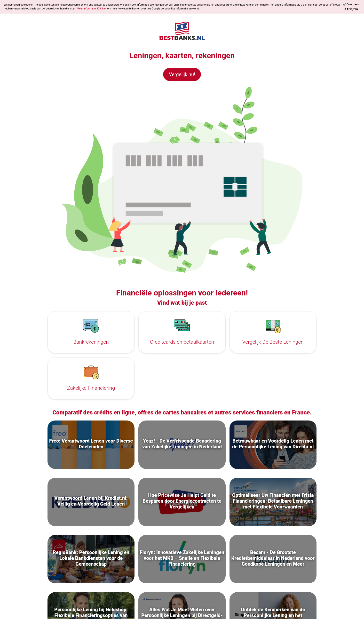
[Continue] (351, 4)
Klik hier (102, 9)
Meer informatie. (87, 9)
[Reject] (351, 9)
